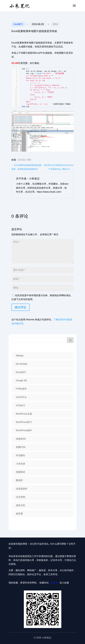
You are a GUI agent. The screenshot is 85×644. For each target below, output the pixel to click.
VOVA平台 (21, 397)
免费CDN (21, 447)
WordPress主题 (24, 414)
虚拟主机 (20, 505)
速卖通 (19, 514)
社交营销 (20, 497)
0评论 (56, 24)
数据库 (19, 480)
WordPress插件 (24, 430)
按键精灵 (20, 472)
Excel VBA (25, 160)
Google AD (21, 380)
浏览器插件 (22, 489)
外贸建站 (20, 455)
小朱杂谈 (20, 464)
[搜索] (70, 340)
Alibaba (20, 356)
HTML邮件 (21, 389)
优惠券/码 (21, 439)
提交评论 (20, 307)
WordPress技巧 (24, 422)
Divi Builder (22, 364)
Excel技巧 (18, 24)
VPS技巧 (20, 406)
